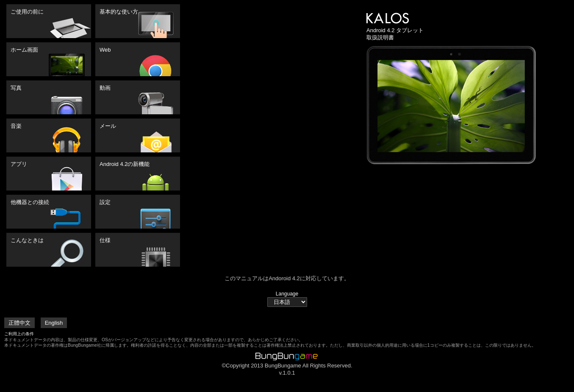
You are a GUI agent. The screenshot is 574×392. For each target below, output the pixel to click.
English (54, 323)
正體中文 (19, 323)
